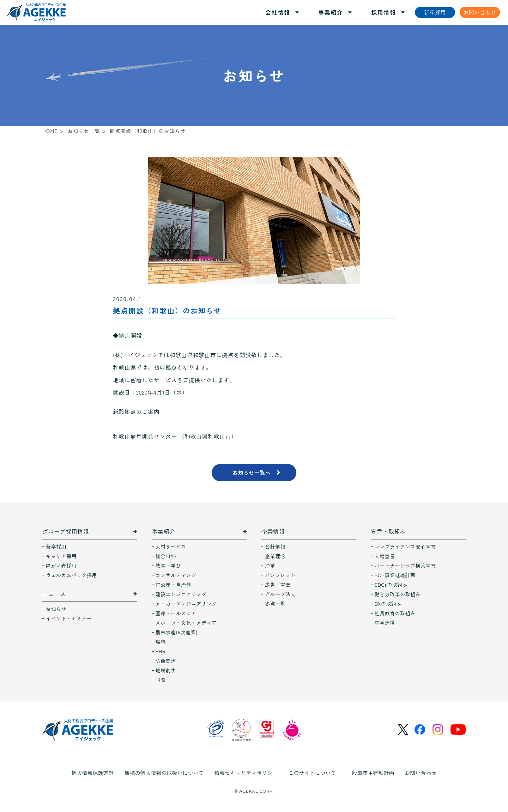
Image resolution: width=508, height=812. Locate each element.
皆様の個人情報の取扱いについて (164, 773)
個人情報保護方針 (92, 773)
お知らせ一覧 (84, 131)
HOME (50, 131)
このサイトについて (312, 773)
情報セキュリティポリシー (246, 773)
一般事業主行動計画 (371, 773)
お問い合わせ (421, 773)
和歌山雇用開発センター (145, 436)
